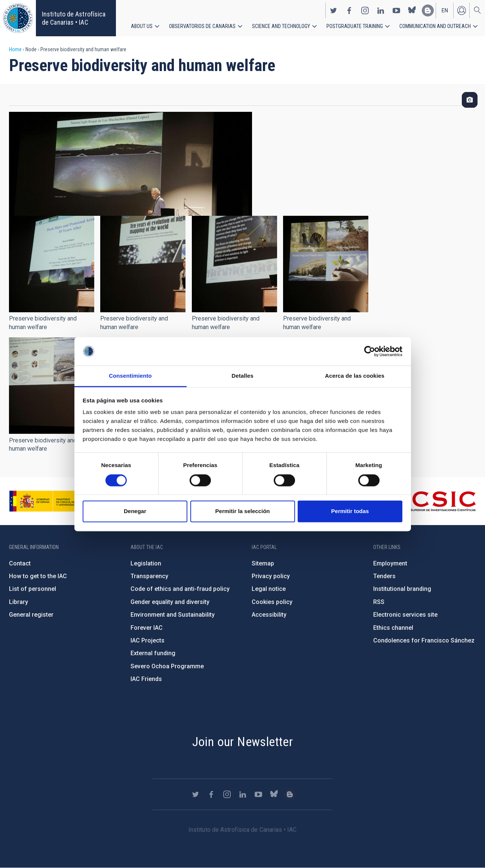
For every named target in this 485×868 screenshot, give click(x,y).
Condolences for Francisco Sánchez (424, 640)
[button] (52, 264)
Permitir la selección (243, 511)
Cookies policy (272, 602)
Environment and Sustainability (173, 615)
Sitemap (263, 563)
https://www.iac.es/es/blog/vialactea (428, 10)
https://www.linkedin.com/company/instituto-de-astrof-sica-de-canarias (381, 10)
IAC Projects (148, 640)
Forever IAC (147, 628)
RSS (379, 602)
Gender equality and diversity (170, 602)
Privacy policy (271, 576)
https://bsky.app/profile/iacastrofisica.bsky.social (412, 10)
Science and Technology (281, 26)
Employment (390, 563)
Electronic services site (405, 615)
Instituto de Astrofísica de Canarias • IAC (74, 18)
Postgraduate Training (355, 26)
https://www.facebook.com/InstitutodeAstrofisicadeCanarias (349, 10)
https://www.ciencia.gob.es (50, 501)
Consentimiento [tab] (130, 376)
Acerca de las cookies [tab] (355, 376)
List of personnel (33, 589)
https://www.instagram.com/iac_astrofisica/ (365, 10)
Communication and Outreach (435, 26)
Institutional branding (402, 589)
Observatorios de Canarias (202, 26)
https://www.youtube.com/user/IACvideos (396, 10)
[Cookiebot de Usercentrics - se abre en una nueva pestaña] (370, 351)
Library (19, 602)
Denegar (135, 511)
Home (15, 49)
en (445, 10)
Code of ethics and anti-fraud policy (180, 589)
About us (142, 26)
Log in (461, 10)
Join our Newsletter (243, 742)
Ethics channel (393, 628)
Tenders (384, 576)
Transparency (149, 576)
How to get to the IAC (38, 576)
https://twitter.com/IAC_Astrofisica (334, 10)
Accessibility (269, 615)
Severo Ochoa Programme (167, 666)
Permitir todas (350, 511)
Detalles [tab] (242, 376)
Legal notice (269, 589)
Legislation (146, 563)
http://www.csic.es (435, 501)
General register (31, 615)
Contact (20, 563)
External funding (153, 653)
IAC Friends (146, 679)
